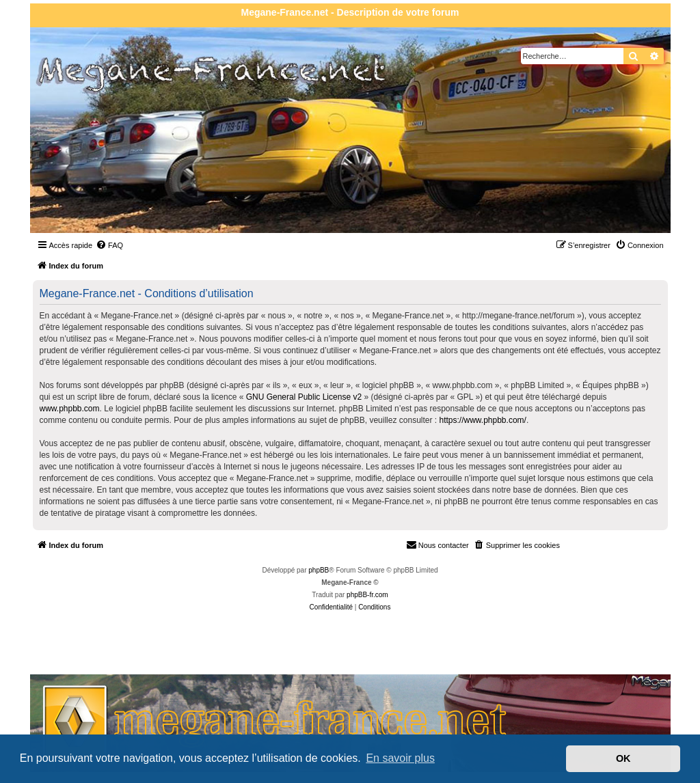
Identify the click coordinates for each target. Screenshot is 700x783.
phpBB (319, 570)
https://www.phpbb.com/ (482, 420)
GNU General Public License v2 (304, 397)
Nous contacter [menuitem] (437, 545)
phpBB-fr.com (367, 595)
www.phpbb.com (70, 409)
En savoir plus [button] (400, 758)
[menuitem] (109, 245)
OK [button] (623, 758)
